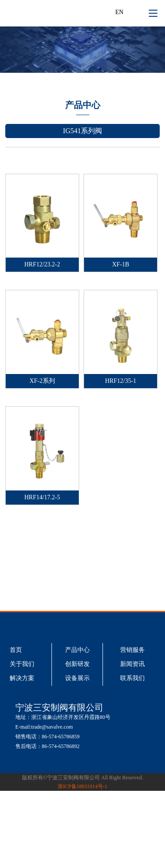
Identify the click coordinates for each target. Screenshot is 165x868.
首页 (16, 650)
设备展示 (77, 678)
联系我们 (132, 678)
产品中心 (77, 650)
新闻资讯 (132, 664)
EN (119, 12)
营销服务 (132, 650)
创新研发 (77, 664)
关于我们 (22, 664)
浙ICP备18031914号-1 (82, 786)
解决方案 (22, 678)
